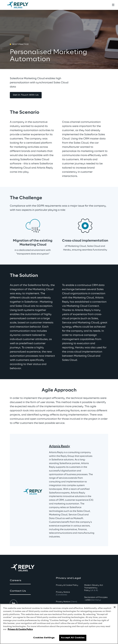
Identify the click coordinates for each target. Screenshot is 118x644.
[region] (59, 624)
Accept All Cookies (73, 638)
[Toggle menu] (113, 5)
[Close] (115, 607)
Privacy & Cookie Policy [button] (67, 585)
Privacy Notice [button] (63, 593)
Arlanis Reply (60, 446)
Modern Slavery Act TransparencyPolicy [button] (94, 588)
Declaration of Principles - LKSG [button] (96, 599)
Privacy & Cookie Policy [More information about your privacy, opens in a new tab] (20, 629)
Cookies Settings (44, 638)
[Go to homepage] (21, 5)
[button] (26, 95)
